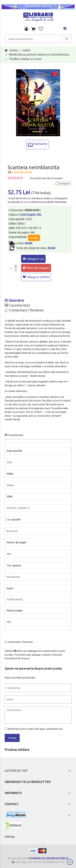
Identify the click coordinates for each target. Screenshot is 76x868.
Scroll (70, 862)
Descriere (14, 300)
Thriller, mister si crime (25, 59)
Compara (63, 183)
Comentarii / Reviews (24, 310)
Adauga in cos (35, 259)
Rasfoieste (41, 144)
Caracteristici (17, 305)
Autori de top (16, 771)
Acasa (14, 50)
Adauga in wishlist (38, 277)
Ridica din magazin (38, 268)
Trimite (12, 738)
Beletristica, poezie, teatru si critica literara (39, 54)
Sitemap (10, 837)
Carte (26, 50)
